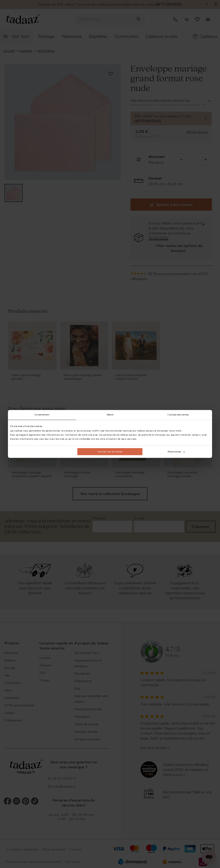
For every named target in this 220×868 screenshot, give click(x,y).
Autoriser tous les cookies (110, 452)
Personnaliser (176, 452)
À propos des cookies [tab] (178, 415)
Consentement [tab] (42, 415)
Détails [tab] (110, 415)
